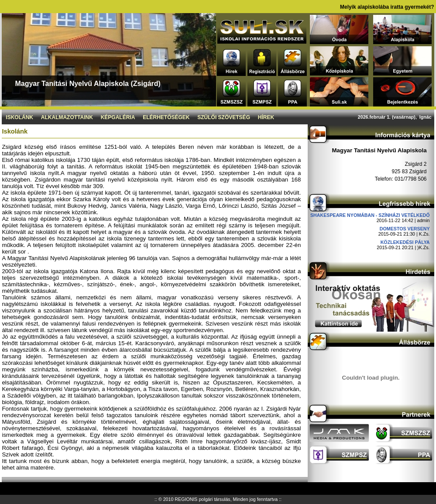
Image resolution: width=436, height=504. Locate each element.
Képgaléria (118, 117)
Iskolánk (19, 117)
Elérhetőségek (166, 117)
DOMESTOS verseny (405, 229)
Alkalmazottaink (67, 117)
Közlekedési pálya (405, 242)
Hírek (266, 117)
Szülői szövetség (224, 117)
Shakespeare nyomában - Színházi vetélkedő (370, 215)
